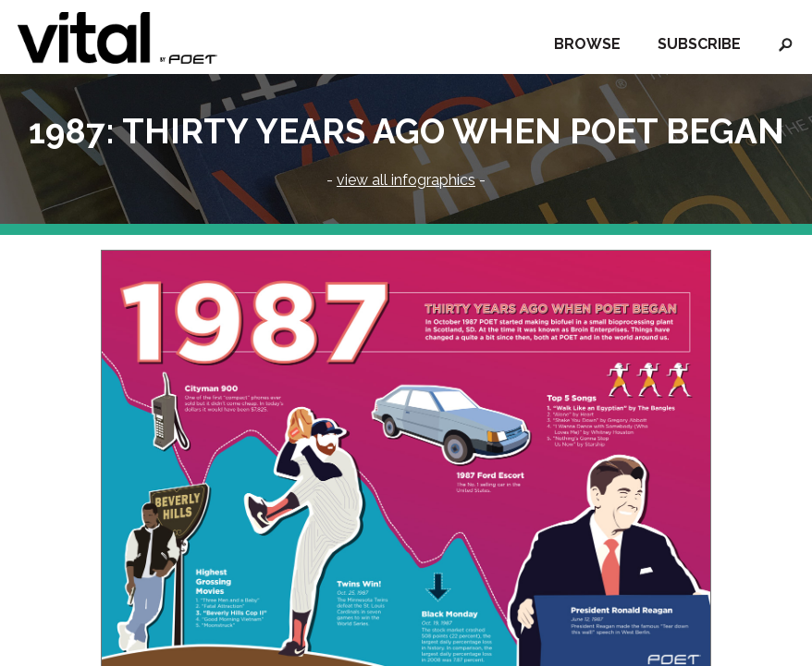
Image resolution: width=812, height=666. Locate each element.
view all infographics (406, 180)
